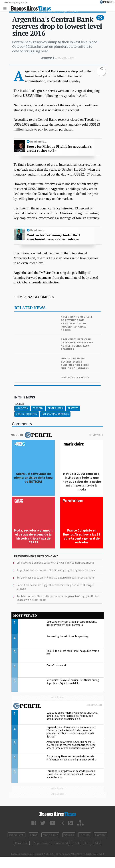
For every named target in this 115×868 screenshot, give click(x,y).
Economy (38, 408)
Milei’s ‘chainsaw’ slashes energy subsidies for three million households (75, 363)
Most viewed (25, 615)
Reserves (73, 408)
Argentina (22, 408)
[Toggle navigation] (6, 8)
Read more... (39, 142)
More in (31, 435)
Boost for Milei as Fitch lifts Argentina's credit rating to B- (59, 148)
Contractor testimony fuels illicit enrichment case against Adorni (53, 237)
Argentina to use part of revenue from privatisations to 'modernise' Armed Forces (77, 323)
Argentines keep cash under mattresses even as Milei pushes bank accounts (77, 344)
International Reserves (55, 414)
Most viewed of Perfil (58, 706)
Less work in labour (75, 377)
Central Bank (55, 408)
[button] (100, 18)
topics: (19, 404)
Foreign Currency (27, 414)
